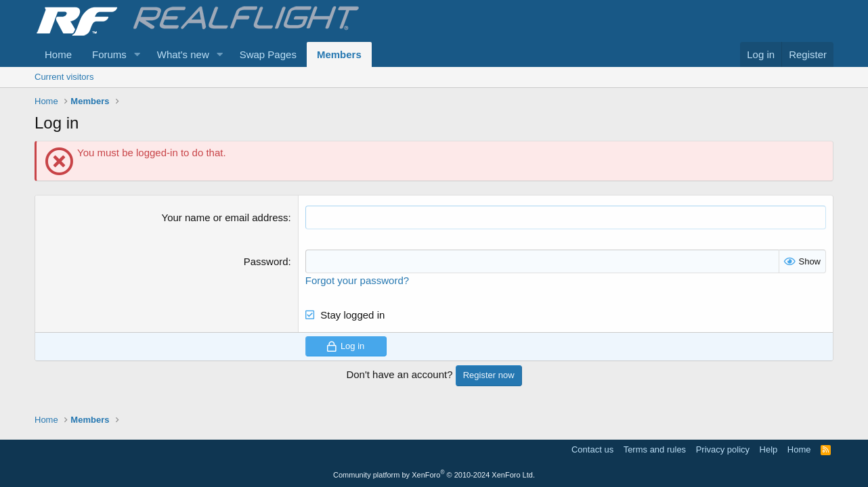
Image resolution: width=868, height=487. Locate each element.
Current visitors (64, 77)
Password (266, 261)
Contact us (592, 449)
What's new (183, 54)
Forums (109, 54)
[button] (137, 54)
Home (58, 54)
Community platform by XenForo (434, 475)
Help (769, 449)
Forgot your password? (357, 280)
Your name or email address (225, 217)
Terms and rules (655, 449)
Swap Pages (268, 54)
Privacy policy (723, 449)
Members (339, 54)
